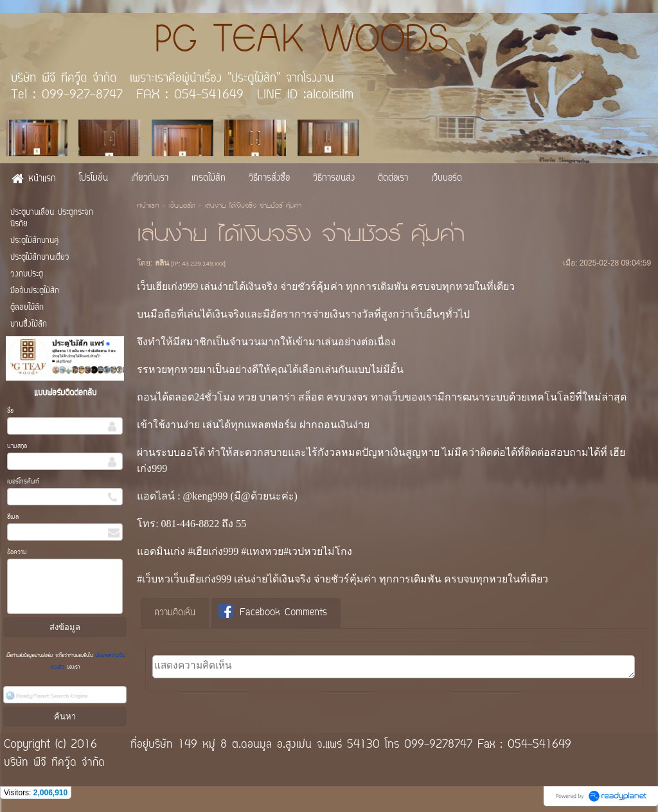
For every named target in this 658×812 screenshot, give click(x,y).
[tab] (175, 613)
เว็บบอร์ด (182, 206)
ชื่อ (10, 411)
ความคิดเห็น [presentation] (175, 613)
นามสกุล (17, 447)
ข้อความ (17, 553)
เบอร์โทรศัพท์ (23, 482)
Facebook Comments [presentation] (273, 612)
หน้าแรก (148, 206)
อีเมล (13, 517)
